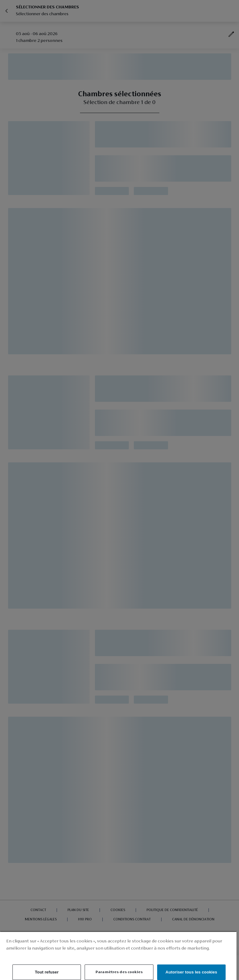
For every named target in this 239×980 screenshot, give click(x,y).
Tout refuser (47, 972)
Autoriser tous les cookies (191, 972)
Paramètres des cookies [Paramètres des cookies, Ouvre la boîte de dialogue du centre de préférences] (119, 972)
